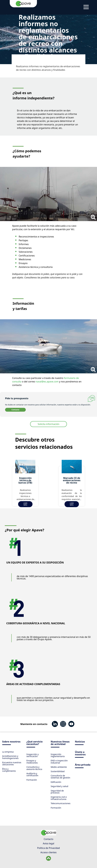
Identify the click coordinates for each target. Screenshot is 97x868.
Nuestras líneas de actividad (60, 743)
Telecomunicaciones (61, 803)
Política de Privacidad (48, 848)
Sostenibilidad (58, 771)
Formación (32, 780)
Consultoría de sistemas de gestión (60, 777)
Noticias (80, 742)
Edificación (56, 782)
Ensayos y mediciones (32, 762)
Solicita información (48, 424)
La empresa (8, 752)
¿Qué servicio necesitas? (35, 743)
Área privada (83, 765)
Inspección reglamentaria (58, 755)
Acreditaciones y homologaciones (10, 757)
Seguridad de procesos (57, 792)
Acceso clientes (48, 852)
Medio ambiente (59, 767)
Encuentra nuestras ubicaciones (12, 763)
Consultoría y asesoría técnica (34, 768)
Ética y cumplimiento (9, 770)
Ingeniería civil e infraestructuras (59, 798)
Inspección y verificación (33, 755)
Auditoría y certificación (32, 774)
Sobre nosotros (11, 742)
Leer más (25, 504)
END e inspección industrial (59, 762)
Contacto (15, 410)
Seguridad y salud (59, 786)
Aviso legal (48, 843)
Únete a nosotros (80, 753)
